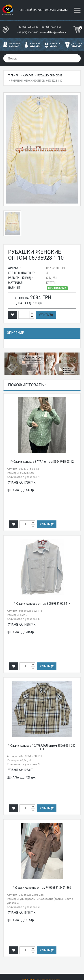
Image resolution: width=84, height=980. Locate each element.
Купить (46, 315)
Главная (13, 75)
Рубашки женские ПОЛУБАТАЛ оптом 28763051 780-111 (42, 747)
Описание (15, 333)
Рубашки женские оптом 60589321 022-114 (42, 604)
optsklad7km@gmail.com (53, 32)
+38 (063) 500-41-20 (28, 27)
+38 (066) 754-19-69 (51, 27)
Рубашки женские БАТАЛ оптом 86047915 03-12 (42, 462)
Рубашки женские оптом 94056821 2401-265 (42, 888)
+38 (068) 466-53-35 (28, 32)
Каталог (28, 75)
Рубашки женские (50, 75)
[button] (10, 364)
